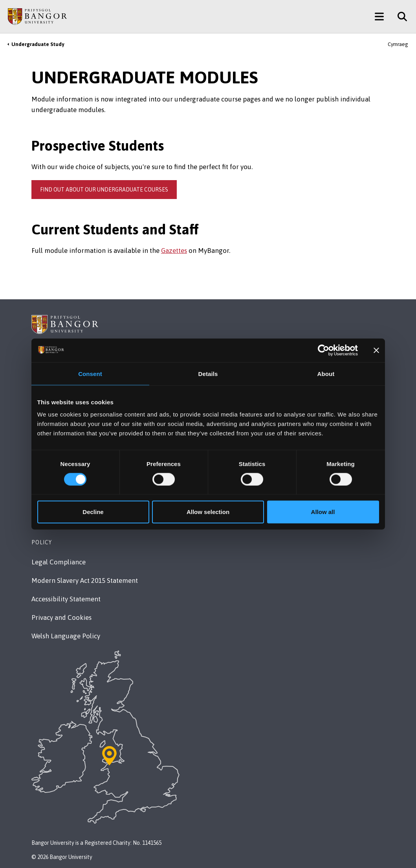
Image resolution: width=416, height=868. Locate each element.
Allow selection (208, 512)
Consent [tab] (90, 373)
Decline (93, 512)
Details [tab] (208, 373)
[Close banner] (376, 350)
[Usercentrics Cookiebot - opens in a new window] (323, 350)
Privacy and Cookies (61, 617)
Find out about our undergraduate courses (104, 190)
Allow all (323, 512)
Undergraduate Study (38, 44)
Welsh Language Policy (66, 636)
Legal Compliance (59, 562)
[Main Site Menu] (379, 17)
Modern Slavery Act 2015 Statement (85, 581)
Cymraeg (398, 44)
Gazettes (174, 251)
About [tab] (326, 373)
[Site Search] (399, 17)
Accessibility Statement (66, 599)
